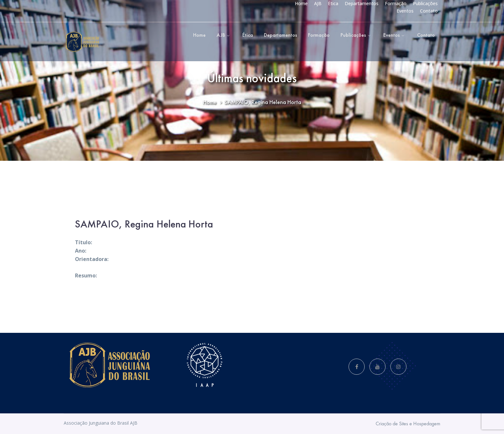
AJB (318, 3)
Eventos (405, 11)
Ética (333, 3)
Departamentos (362, 3)
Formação (396, 3)
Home (301, 3)
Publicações (425, 3)
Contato (429, 11)
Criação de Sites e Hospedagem (408, 424)
